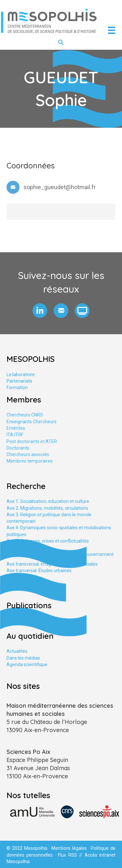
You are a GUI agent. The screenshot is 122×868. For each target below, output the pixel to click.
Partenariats (19, 381)
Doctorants (18, 448)
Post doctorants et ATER (32, 441)
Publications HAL (24, 621)
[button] (40, 311)
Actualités (17, 651)
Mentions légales (69, 848)
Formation (17, 388)
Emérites (16, 428)
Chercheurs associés (28, 454)
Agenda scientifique (27, 664)
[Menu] (112, 30)
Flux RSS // (71, 855)
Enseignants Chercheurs (32, 422)
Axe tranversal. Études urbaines (39, 571)
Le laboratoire (21, 375)
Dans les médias (23, 658)
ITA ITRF (15, 435)
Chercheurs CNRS (25, 415)
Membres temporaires (30, 461)
